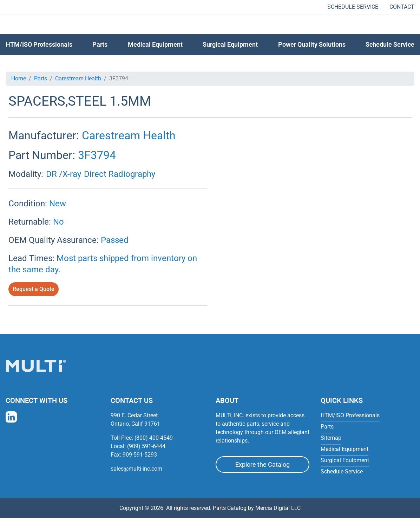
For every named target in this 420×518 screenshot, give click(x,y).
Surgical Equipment (230, 44)
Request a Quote (34, 289)
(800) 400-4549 (154, 438)
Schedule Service (353, 7)
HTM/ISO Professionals (39, 44)
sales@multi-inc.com (136, 469)
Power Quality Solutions (312, 44)
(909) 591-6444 (146, 446)
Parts (41, 78)
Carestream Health (78, 78)
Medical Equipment (155, 44)
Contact (402, 7)
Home (19, 78)
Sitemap (331, 438)
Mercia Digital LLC (278, 508)
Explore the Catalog (262, 464)
